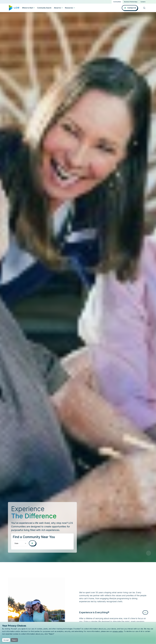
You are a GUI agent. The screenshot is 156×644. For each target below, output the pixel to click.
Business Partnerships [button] (131, 2)
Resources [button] (69, 8)
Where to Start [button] (28, 8)
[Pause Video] (149, 553)
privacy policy (118, 631)
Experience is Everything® (94, 612)
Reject (14, 640)
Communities (117, 2)
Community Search (44, 8)
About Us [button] (57, 8)
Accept (6, 640)
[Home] (14, 8)
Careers (143, 2)
